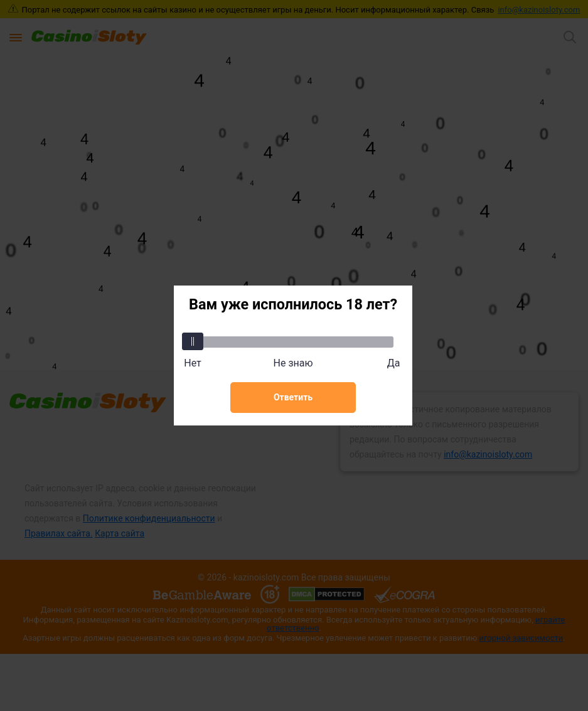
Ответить (293, 397)
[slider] (193, 341)
